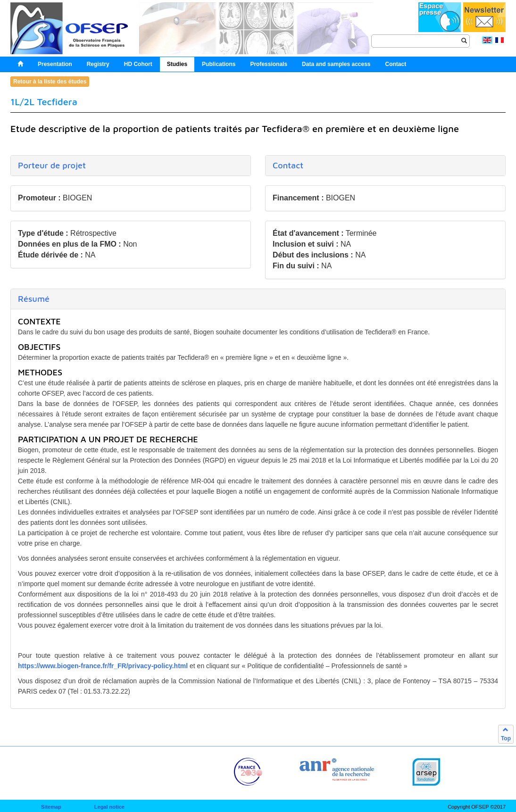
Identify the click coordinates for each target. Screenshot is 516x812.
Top (506, 734)
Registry (98, 64)
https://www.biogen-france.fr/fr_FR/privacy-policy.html (103, 666)
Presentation (55, 64)
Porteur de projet (52, 165)
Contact (288, 165)
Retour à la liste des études (50, 82)
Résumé (34, 299)
